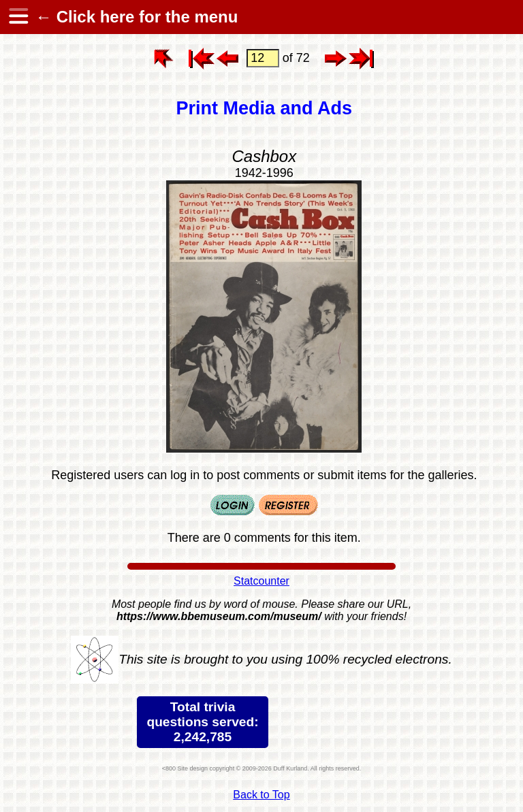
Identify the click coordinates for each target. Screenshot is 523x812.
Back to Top (261, 795)
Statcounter (261, 581)
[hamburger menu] (18, 17)
